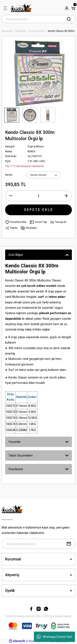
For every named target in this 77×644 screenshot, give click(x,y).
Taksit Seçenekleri (21, 455)
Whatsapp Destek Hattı (55, 637)
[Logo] (21, 8)
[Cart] (73, 8)
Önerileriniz (16, 469)
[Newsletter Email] (38, 544)
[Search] (38, 19)
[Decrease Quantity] (11, 196)
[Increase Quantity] (66, 196)
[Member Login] (67, 8)
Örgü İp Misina (36, 147)
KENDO (32, 151)
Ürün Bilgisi (16, 255)
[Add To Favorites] (16, 222)
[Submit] (69, 544)
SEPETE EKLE (39, 210)
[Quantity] (38, 196)
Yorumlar (15, 442)
